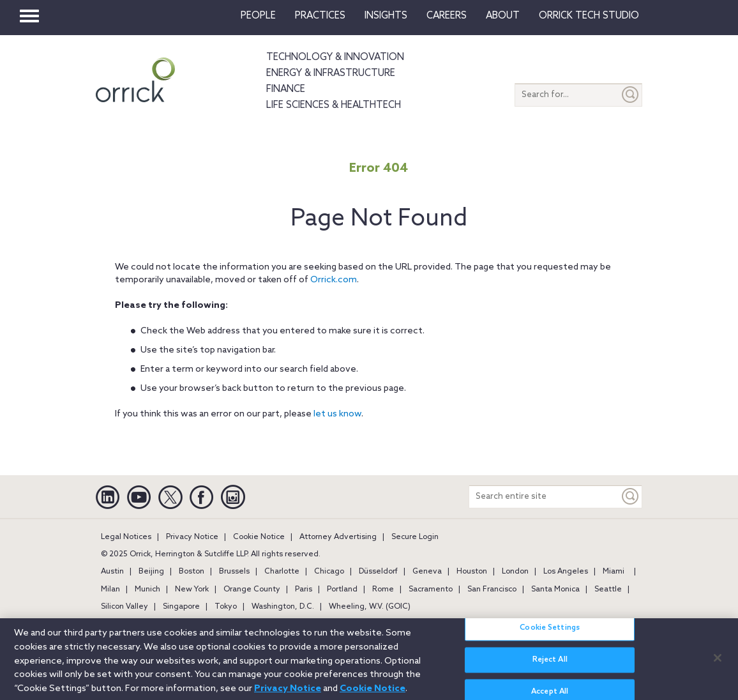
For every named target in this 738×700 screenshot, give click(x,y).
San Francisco (492, 590)
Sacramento (431, 590)
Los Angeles (566, 572)
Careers (447, 16)
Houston (472, 572)
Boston (192, 572)
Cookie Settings (550, 635)
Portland (342, 590)
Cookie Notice (259, 537)
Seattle (608, 590)
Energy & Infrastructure (331, 73)
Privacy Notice (192, 537)
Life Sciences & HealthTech (334, 105)
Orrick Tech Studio (589, 16)
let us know (337, 414)
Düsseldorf (378, 572)
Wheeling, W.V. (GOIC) (370, 607)
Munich (147, 590)
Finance (286, 89)
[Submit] (631, 95)
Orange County (252, 590)
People (258, 16)
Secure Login (415, 537)
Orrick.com (334, 280)
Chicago (329, 572)
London (515, 572)
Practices (320, 16)
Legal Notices (126, 537)
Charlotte (282, 572)
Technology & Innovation (335, 57)
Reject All (550, 667)
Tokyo (226, 607)
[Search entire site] (544, 497)
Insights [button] (386, 16)
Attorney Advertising (338, 537)
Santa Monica (555, 590)
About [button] (503, 16)
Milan (110, 590)
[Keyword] (631, 497)
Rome (383, 590)
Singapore (181, 607)
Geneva (427, 572)
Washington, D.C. (283, 607)
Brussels (234, 572)
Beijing (151, 572)
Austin (112, 572)
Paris (304, 590)
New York (192, 590)
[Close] (718, 664)
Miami (614, 572)
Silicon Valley (124, 607)
